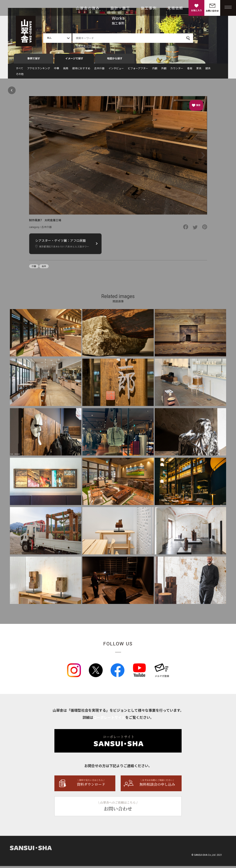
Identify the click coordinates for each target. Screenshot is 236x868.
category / (35, 229)
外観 (164, 70)
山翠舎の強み (88, 8)
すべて (19, 70)
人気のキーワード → (87, 46)
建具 (208, 70)
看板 (190, 70)
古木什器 (99, 70)
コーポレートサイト (109, 719)
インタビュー (116, 70)
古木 (44, 268)
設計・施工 (120, 8)
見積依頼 (175, 8)
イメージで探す (74, 60)
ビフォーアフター (138, 70)
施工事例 (149, 8)
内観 (155, 70)
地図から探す (115, 60)
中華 (57, 70)
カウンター (177, 70)
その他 (20, 76)
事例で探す (34, 60)
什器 (34, 268)
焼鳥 (66, 70)
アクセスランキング (39, 70)
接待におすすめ (81, 70)
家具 (199, 70)
